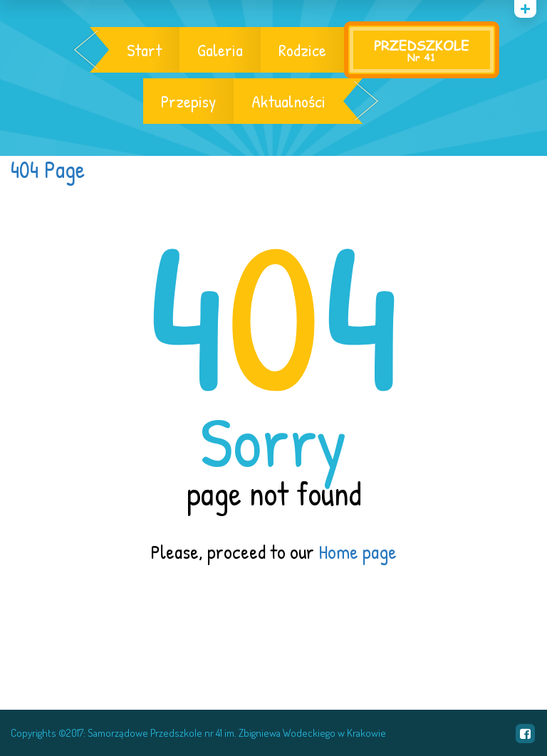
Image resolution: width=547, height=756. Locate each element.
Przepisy (188, 101)
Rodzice (302, 50)
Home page (358, 552)
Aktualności (288, 101)
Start (144, 50)
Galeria (220, 50)
